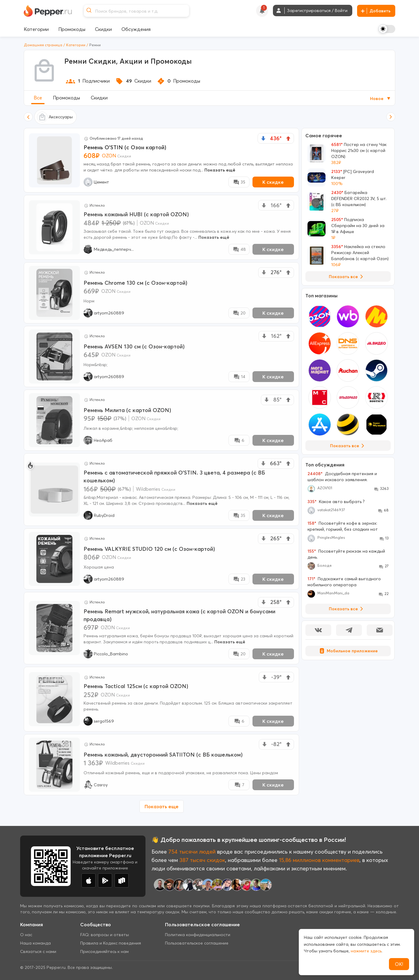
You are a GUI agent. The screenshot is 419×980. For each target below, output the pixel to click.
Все (38, 98)
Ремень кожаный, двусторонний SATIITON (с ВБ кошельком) (163, 755)
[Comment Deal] (239, 182)
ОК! (399, 964)
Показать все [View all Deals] (347, 277)
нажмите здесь (366, 951)
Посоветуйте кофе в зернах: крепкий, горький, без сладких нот (343, 526)
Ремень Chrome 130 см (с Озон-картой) (135, 283)
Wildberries (148, 489)
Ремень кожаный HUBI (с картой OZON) (136, 214)
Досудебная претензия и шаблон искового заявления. (342, 477)
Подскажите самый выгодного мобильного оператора (344, 582)
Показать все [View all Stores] (348, 446)
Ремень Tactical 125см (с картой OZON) (136, 686)
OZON (109, 156)
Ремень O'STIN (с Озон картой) (125, 147)
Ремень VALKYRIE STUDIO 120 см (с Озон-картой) (149, 549)
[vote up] (288, 138)
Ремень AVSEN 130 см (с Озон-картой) (134, 346)
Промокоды (66, 98)
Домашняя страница (43, 45)
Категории (76, 45)
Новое (381, 99)
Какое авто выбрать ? (336, 502)
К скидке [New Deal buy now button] (273, 182)
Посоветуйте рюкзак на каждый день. (346, 554)
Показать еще (162, 806)
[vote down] (263, 138)
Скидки (99, 98)
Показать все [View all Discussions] (347, 609)
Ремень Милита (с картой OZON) (127, 410)
